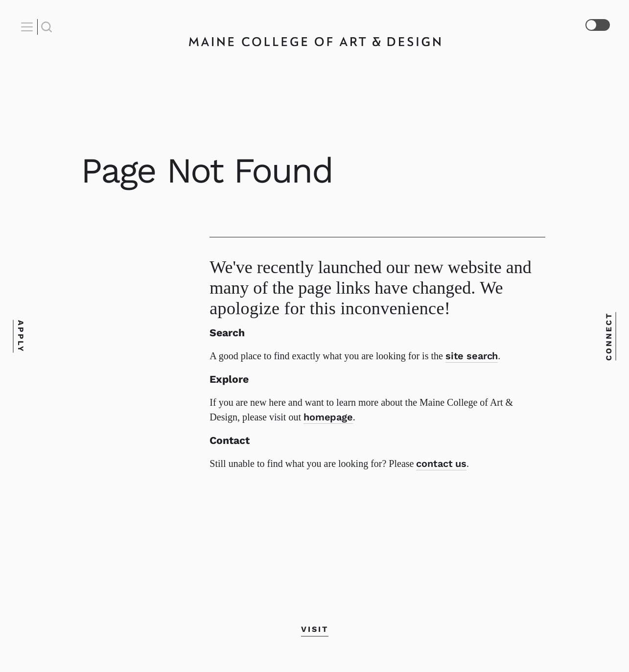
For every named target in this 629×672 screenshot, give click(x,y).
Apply (20, 336)
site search (472, 356)
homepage (328, 417)
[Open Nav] (28, 27)
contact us (441, 463)
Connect (609, 336)
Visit (315, 629)
